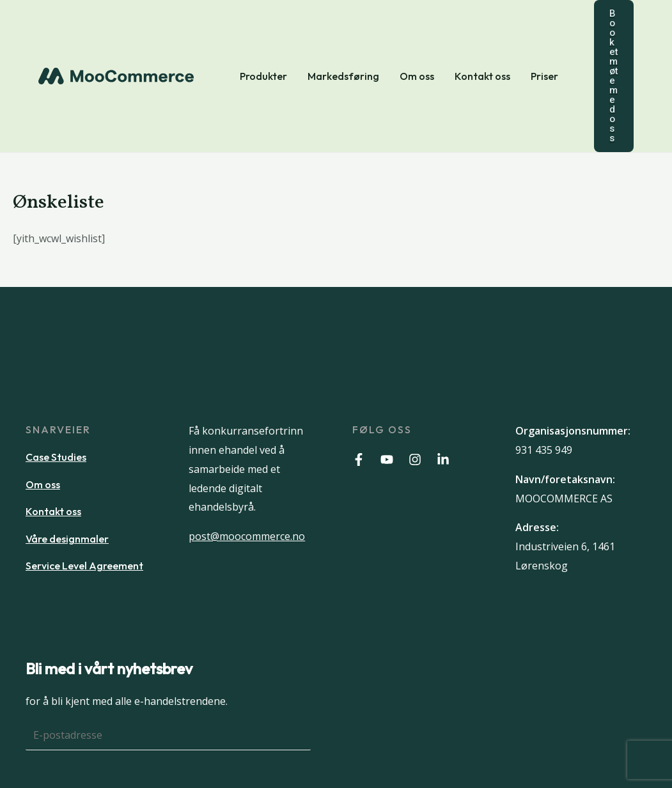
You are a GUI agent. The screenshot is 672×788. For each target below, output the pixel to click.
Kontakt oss (482, 76)
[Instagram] (415, 460)
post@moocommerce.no (247, 536)
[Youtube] (387, 460)
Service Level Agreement (84, 566)
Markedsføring (343, 76)
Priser (544, 76)
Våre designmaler (67, 539)
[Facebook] (359, 460)
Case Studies (56, 457)
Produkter (263, 76)
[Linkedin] (443, 460)
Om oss (417, 76)
